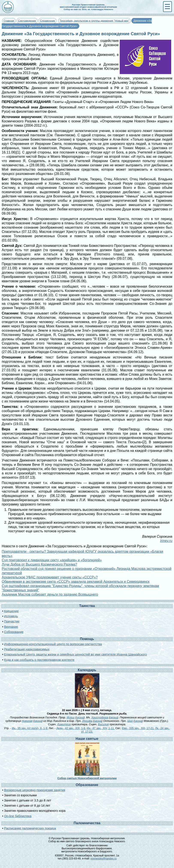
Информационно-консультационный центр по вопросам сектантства (53, 644)
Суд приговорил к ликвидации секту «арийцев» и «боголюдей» (52, 560)
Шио (130, 721)
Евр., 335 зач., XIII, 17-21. (138, 728)
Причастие (12, 621)
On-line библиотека (18, 816)
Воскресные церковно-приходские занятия (35, 790)
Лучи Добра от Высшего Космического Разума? (39, 564)
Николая (27, 721)
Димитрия (64, 724)
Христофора (100, 717)
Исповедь (11, 616)
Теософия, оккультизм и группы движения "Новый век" (94, 21)
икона (80, 717)
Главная (9, 21)
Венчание (11, 627)
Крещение (11, 611)
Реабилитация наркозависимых (27, 649)
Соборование (14, 632)
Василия (103, 724)
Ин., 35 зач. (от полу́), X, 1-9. (30, 728)
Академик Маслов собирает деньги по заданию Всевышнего (50, 594)
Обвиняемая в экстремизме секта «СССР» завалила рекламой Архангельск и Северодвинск (76, 582)
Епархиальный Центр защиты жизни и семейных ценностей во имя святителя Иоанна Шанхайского (75, 654)
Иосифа (87, 721)
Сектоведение (27, 21)
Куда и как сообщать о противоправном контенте (39, 660)
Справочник (47, 21)
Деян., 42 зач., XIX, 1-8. (71, 728)
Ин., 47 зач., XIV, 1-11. (101, 728)
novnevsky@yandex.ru (104, 859)
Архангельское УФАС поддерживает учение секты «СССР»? (50, 577)
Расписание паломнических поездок (30, 828)
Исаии (71, 717)
